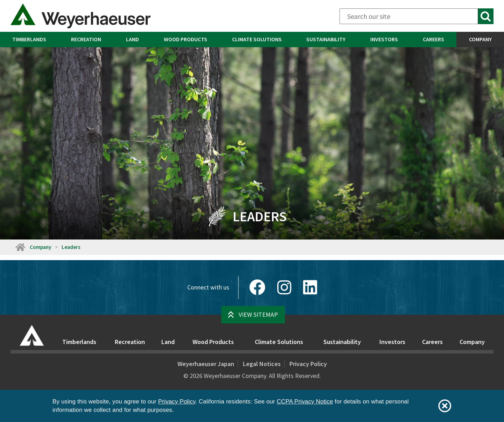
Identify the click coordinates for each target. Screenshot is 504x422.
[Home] (20, 247)
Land (132, 39)
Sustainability (326, 39)
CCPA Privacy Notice (305, 402)
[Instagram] (284, 287)
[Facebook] (257, 287)
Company (40, 247)
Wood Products (185, 39)
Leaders (71, 247)
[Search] (416, 16)
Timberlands (29, 39)
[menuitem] (29, 40)
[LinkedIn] (310, 287)
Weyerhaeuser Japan (206, 364)
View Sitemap (258, 314)
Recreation (86, 39)
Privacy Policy (308, 364)
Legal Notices (262, 364)
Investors (384, 39)
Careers (433, 39)
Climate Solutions (257, 39)
